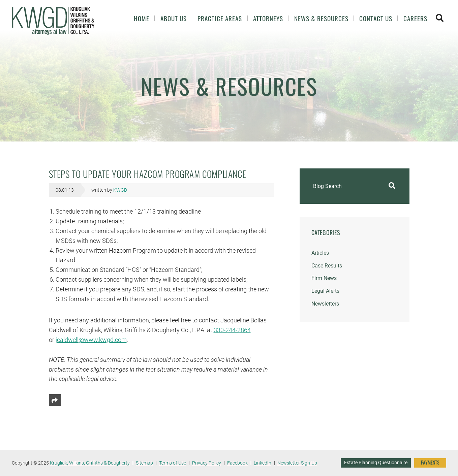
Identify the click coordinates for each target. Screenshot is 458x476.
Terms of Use (173, 463)
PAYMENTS (430, 463)
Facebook (237, 463)
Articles (320, 253)
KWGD (120, 190)
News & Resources (321, 18)
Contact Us (376, 18)
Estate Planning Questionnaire (376, 463)
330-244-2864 (232, 330)
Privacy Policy (207, 463)
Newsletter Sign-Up (297, 463)
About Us (174, 18)
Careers (415, 18)
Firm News (324, 278)
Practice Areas (220, 18)
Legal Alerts (325, 291)
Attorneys (268, 18)
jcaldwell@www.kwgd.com (91, 340)
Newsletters (325, 304)
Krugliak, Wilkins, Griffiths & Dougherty (90, 463)
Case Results (327, 266)
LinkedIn (263, 463)
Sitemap (144, 463)
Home (142, 18)
